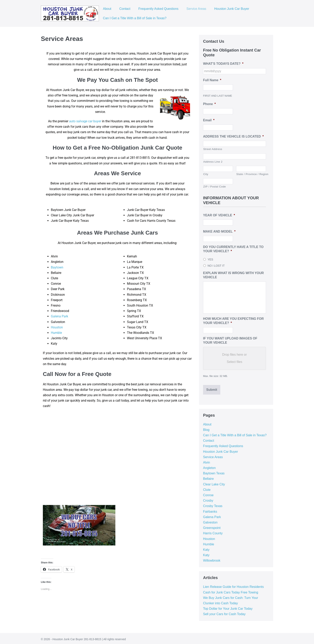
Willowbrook (212, 559)
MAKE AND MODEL (219, 231)
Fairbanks (210, 510)
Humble (56, 333)
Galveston (210, 521)
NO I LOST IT (216, 266)
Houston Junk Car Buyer (232, 9)
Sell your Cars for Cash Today (224, 612)
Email (209, 120)
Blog (206, 428)
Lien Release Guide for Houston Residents (233, 585)
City (206, 174)
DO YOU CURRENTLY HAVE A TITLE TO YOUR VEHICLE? (233, 249)
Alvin (207, 461)
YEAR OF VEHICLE (219, 215)
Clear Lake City (214, 482)
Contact (125, 9)
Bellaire (208, 477)
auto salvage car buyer (85, 121)
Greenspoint (212, 526)
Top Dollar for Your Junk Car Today (228, 607)
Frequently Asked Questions (158, 9)
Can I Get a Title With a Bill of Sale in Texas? (135, 18)
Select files (234, 362)
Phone (209, 104)
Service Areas (196, 9)
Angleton (209, 466)
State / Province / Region (251, 174)
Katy (206, 548)
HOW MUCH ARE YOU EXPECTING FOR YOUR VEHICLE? (233, 321)
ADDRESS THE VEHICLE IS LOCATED (233, 136)
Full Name (212, 80)
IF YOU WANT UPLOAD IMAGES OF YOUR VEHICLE (230, 340)
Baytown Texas (214, 472)
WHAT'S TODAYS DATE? (223, 64)
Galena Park (59, 316)
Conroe (208, 493)
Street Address (213, 149)
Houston (57, 327)
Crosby (208, 499)
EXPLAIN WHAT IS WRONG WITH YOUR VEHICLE (233, 275)
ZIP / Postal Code (215, 187)
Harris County (213, 532)
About (107, 9)
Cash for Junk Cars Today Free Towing (231, 591)
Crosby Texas (213, 504)
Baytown (57, 267)
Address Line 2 (213, 162)
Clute (207, 488)
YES (210, 259)
